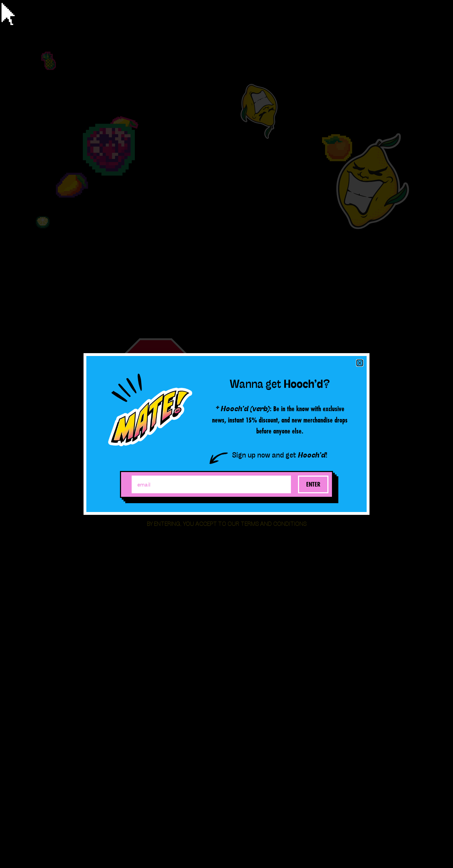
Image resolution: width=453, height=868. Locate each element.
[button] (360, 363)
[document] (226, 434)
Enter (313, 484)
